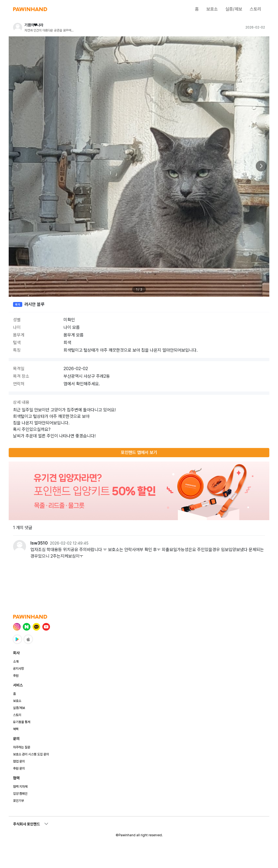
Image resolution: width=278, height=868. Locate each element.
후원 (16, 676)
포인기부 (18, 801)
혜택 (16, 729)
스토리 (255, 9)
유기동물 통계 (22, 722)
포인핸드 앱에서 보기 (139, 452)
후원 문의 (19, 768)
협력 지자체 (20, 787)
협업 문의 (19, 761)
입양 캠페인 (20, 794)
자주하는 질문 (22, 747)
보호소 (212, 9)
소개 (16, 662)
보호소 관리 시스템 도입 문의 (31, 754)
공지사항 (18, 669)
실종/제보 (234, 9)
